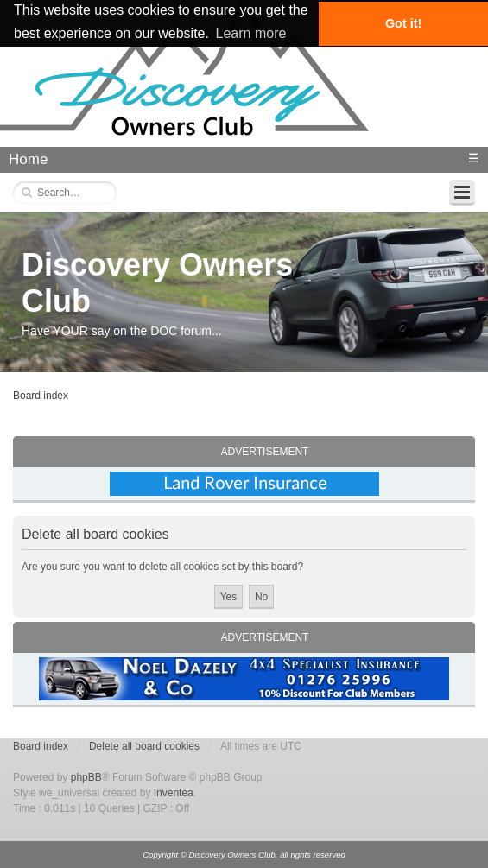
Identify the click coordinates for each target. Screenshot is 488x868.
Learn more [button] (251, 33)
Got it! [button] (403, 23)
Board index (41, 396)
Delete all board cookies (144, 746)
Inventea (174, 793)
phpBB (86, 777)
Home (28, 159)
